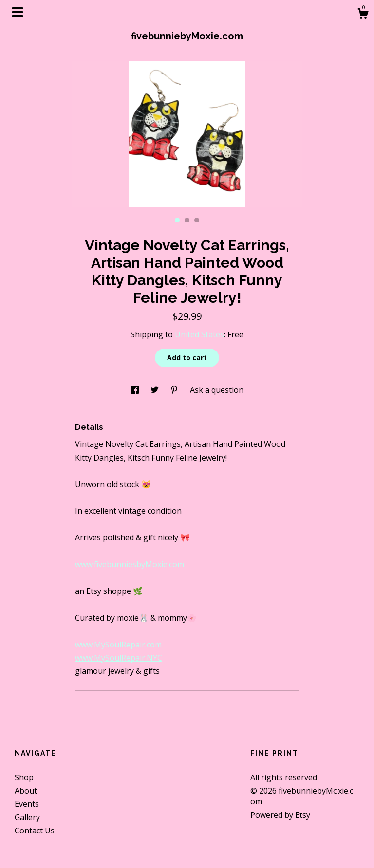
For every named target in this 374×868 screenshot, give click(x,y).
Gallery (27, 817)
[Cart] (363, 15)
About (26, 791)
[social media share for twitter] (156, 390)
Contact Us (35, 831)
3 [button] (197, 220)
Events (27, 804)
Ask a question (217, 390)
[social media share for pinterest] (175, 390)
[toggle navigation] (18, 12)
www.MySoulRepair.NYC (119, 658)
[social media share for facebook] (136, 390)
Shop (24, 777)
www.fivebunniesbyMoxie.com (130, 564)
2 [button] (187, 220)
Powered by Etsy (280, 815)
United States (199, 334)
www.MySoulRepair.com (118, 645)
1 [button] (177, 220)
